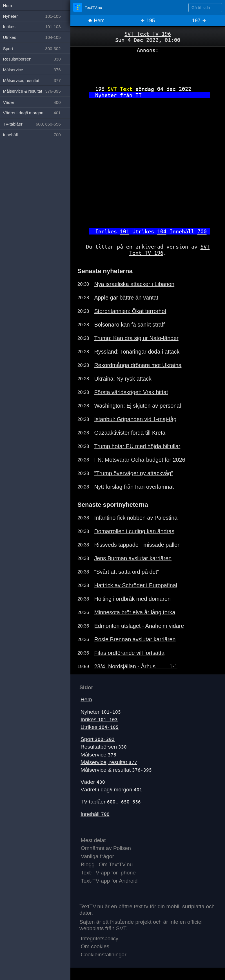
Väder (93, 782)
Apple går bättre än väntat (126, 298)
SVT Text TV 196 (148, 34)
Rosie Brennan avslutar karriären (135, 639)
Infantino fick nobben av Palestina (136, 518)
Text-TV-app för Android (109, 881)
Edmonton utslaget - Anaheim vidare (139, 626)
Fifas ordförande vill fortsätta (129, 653)
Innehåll (95, 814)
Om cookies (95, 946)
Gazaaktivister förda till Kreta (130, 433)
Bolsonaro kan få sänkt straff (129, 325)
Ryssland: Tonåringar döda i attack (137, 352)
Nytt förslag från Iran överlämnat (134, 487)
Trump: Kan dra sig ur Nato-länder (136, 338)
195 (148, 21)
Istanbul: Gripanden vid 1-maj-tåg (135, 419)
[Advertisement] (148, 67)
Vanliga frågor (97, 856)
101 (125, 231)
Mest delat (93, 840)
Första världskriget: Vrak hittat (131, 392)
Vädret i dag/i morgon (111, 790)
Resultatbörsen (104, 747)
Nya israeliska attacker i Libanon (134, 284)
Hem (96, 21)
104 (162, 231)
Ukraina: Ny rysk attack (123, 379)
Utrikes (100, 727)
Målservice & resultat (116, 770)
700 (202, 231)
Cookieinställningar (104, 955)
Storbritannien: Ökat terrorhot (130, 311)
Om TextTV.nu (116, 864)
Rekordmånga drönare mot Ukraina (138, 365)
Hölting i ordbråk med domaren (132, 599)
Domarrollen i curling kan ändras (134, 531)
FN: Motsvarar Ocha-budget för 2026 (140, 460)
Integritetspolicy (100, 938)
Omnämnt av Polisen (106, 848)
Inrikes (99, 719)
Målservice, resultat (109, 762)
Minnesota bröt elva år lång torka (135, 612)
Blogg (88, 864)
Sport (98, 739)
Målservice (98, 755)
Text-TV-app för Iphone (108, 873)
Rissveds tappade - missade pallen (137, 545)
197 (199, 21)
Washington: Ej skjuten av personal (137, 406)
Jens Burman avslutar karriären (133, 558)
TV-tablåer (111, 802)
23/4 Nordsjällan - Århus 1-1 (136, 666)
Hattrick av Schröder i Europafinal (136, 585)
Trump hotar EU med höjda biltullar (137, 446)
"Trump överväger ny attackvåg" (133, 473)
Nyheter (101, 712)
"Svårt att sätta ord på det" (127, 572)
